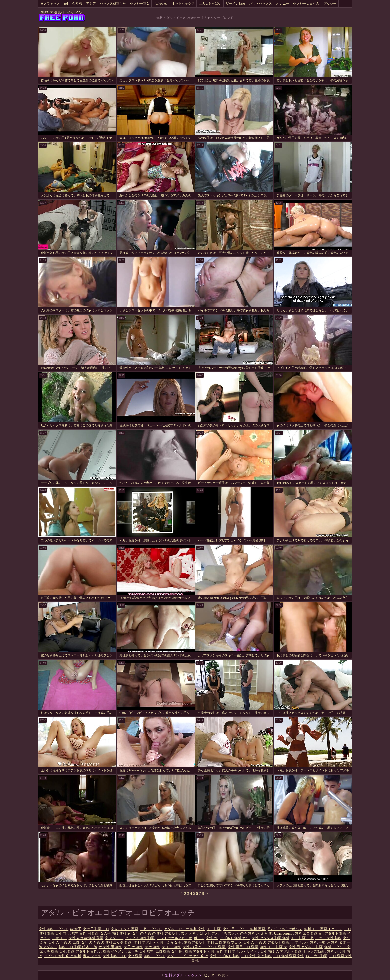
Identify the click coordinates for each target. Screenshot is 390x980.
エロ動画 (214, 929)
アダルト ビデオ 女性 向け (188, 956)
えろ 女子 (174, 943)
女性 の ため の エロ (64, 943)
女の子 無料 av (248, 934)
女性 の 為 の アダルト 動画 (204, 947)
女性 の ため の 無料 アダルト (156, 934)
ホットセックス (183, 4)
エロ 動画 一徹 (302, 938)
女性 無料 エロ (115, 956)
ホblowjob (161, 4)
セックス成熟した (113, 4)
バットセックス (261, 4)
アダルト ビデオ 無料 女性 (184, 929)
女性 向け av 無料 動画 (86, 938)
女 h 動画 (135, 956)
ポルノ (199, 938)
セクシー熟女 (140, 4)
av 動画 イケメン (112, 951)
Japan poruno (283, 934)
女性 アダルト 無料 (225, 956)
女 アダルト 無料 (304, 943)
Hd (66, 4)
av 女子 (76, 929)
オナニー (283, 4)
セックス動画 (314, 951)
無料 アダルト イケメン (62, 13)
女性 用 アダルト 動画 (306, 947)
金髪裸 (77, 4)
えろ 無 (266, 934)
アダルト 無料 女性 (235, 938)
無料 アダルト (155, 956)
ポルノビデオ (208, 934)
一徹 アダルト (151, 929)
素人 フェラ (92, 956)
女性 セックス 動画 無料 (270, 938)
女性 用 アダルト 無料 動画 (244, 929)
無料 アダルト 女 (337, 947)
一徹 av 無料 (328, 943)
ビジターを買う (216, 975)
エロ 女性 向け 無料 (257, 956)
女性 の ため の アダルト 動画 (266, 943)
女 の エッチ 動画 (124, 929)
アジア (91, 4)
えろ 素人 (228, 934)
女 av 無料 (152, 947)
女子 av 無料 (133, 947)
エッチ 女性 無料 (328, 938)
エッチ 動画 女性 (53, 951)
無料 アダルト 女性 (149, 943)
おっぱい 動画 (317, 956)
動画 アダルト (195, 943)
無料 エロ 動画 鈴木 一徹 (78, 947)
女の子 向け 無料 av (115, 934)
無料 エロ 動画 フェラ (224, 943)
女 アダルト (114, 938)
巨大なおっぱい (210, 4)
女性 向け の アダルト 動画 (281, 951)
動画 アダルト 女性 (82, 951)
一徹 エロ (59, 938)
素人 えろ (188, 934)
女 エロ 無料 (171, 947)
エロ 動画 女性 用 (169, 951)
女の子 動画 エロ (96, 929)
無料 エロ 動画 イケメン (323, 929)
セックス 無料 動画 (140, 938)
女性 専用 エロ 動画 (243, 947)
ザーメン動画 (235, 4)
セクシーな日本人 (306, 4)
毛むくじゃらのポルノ (285, 929)
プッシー (330, 4)
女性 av (212, 938)
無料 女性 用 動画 (85, 934)
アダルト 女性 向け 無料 (62, 956)
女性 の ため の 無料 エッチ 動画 (107, 943)
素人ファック (50, 4)
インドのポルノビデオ (175, 938)
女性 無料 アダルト (54, 929)
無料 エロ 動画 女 (309, 934)
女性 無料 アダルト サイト (237, 951)
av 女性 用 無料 (110, 947)
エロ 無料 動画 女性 (289, 956)
